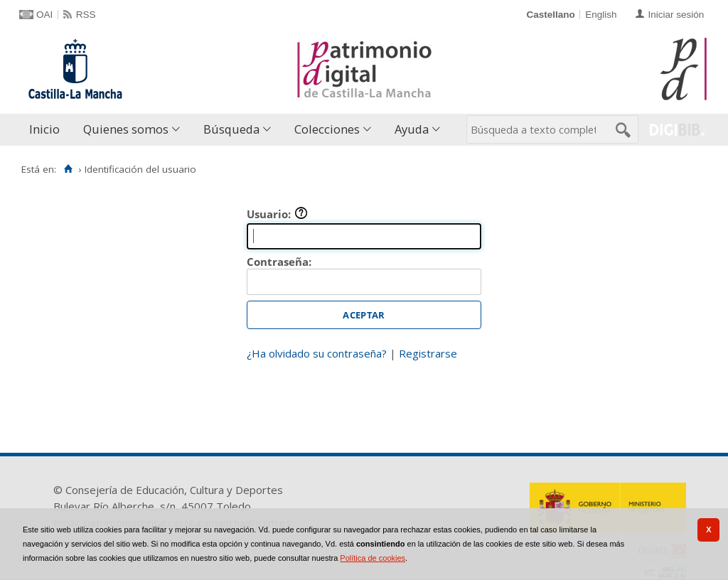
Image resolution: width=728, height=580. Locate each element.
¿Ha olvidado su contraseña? (317, 353)
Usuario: (277, 214)
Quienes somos (126, 129)
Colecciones (327, 129)
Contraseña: (279, 262)
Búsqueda (231, 129)
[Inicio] (68, 169)
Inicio (44, 129)
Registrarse (428, 353)
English (601, 15)
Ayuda (412, 129)
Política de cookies (373, 558)
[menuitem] (48, 130)
